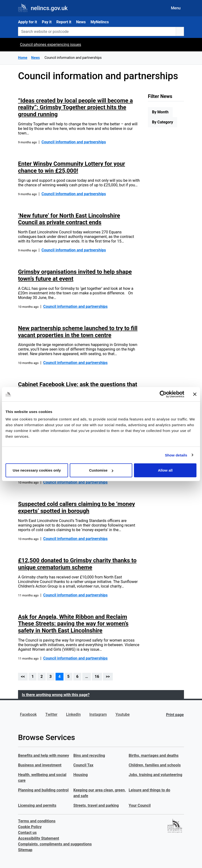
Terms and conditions (37, 821)
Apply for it (28, 22)
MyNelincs (100, 22)
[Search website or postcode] (97, 31)
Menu (176, 8)
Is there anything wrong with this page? (56, 695)
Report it (64, 22)
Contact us (27, 833)
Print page (175, 715)
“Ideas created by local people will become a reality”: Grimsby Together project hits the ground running (75, 108)
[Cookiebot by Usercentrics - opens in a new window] (163, 394)
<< (23, 677)
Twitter (51, 714)
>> (108, 677)
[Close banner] (195, 394)
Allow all (165, 470)
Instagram (98, 714)
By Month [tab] (160, 112)
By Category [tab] (163, 122)
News (81, 22)
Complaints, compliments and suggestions (55, 844)
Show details (176, 455)
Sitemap (25, 850)
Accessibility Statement (39, 838)
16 (97, 677)
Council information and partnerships (74, 142)
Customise (101, 470)
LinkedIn (73, 714)
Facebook (28, 714)
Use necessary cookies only (37, 470)
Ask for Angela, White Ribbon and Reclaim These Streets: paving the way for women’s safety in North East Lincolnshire (73, 624)
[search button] (180, 31)
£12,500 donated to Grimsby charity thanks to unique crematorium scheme (77, 564)
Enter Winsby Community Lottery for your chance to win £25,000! (72, 167)
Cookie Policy (30, 827)
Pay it (47, 22)
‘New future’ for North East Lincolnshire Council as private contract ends (69, 219)
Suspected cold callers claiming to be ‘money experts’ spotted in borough (76, 507)
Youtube (123, 714)
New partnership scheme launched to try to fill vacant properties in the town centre (78, 332)
